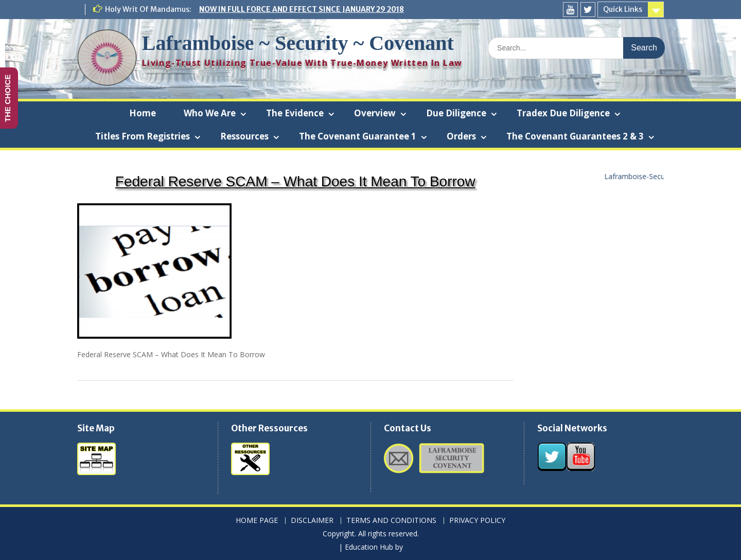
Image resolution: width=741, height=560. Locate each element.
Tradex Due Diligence (563, 113)
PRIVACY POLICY (477, 521)
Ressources (244, 136)
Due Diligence (456, 113)
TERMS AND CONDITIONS (391, 521)
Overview (375, 113)
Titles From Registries (143, 136)
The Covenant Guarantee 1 (358, 136)
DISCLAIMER (312, 521)
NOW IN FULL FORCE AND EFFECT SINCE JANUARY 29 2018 (302, 9)
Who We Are (210, 113)
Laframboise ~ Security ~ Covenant (298, 43)
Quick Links (623, 9)
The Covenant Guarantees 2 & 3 (575, 136)
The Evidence (295, 113)
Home (143, 113)
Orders (461, 136)
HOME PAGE (257, 521)
